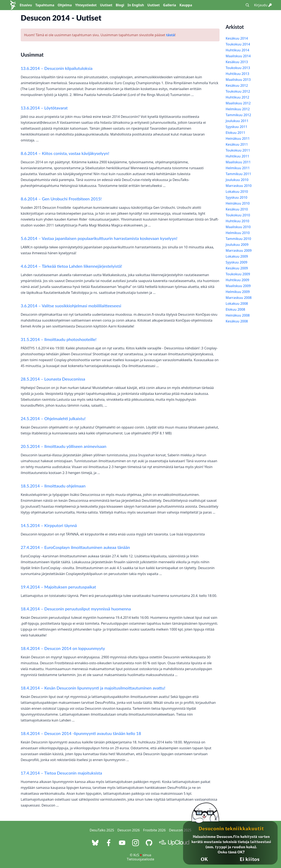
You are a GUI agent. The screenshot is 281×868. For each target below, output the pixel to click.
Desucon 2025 (180, 830)
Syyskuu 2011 (237, 127)
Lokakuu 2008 (237, 304)
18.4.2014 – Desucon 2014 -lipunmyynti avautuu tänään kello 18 (81, 733)
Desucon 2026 (129, 830)
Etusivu (26, 5)
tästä (170, 35)
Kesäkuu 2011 (237, 144)
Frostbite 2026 (154, 830)
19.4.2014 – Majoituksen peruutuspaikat (58, 587)
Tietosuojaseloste (140, 859)
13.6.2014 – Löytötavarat (44, 108)
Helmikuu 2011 (238, 168)
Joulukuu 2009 (237, 245)
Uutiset (106, 5)
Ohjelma (65, 5)
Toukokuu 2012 (238, 91)
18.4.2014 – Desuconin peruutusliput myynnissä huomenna (76, 609)
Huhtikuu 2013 (237, 74)
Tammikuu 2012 (238, 115)
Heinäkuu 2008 (238, 315)
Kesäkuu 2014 (237, 38)
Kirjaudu (263, 5)
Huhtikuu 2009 (237, 280)
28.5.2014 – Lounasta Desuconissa (53, 379)
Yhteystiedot (86, 5)
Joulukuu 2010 (237, 180)
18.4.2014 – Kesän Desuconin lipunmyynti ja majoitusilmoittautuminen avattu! (93, 688)
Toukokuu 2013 (238, 68)
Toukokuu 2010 (238, 215)
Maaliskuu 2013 (238, 80)
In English (136, 5)
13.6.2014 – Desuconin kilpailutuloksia (57, 68)
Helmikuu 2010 (238, 233)
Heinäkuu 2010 (238, 203)
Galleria (170, 5)
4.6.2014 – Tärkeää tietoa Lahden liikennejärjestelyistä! (71, 266)
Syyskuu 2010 (237, 197)
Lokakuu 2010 (237, 192)
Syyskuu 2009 (237, 262)
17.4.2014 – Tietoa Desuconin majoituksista (61, 773)
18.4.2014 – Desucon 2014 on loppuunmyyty (63, 648)
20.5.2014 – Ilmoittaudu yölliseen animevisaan (64, 446)
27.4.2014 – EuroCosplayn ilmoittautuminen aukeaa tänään (75, 547)
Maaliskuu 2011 (238, 162)
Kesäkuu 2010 (237, 209)
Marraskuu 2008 (239, 298)
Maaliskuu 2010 (238, 227)
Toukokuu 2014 (238, 44)
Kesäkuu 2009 (237, 268)
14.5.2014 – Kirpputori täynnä (49, 525)
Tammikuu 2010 (238, 239)
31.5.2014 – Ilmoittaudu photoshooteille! (59, 339)
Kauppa (186, 5)
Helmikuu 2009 (238, 292)
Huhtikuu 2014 (237, 50)
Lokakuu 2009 (237, 256)
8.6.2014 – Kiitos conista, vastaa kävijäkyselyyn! (65, 153)
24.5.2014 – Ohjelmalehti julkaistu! (53, 418)
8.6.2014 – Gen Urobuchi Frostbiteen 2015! (61, 199)
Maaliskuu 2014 (238, 56)
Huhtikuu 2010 (237, 221)
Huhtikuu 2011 (237, 156)
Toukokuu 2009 (238, 274)
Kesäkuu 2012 (237, 85)
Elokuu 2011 (235, 133)
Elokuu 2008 (235, 309)
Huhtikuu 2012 (237, 97)
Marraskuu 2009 (239, 250)
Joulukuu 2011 (237, 121)
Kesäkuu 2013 (237, 62)
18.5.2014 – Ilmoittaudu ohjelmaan (53, 486)
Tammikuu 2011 (238, 174)
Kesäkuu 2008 (237, 321)
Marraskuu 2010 (239, 186)
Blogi (120, 5)
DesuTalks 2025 (102, 830)
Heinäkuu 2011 (238, 138)
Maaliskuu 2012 (238, 103)
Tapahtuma (45, 5)
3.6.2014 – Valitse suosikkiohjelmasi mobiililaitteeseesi (71, 306)
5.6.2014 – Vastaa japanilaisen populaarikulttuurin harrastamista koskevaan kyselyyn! (99, 238)
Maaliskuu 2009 (238, 286)
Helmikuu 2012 (238, 109)
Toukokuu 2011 (238, 150)
